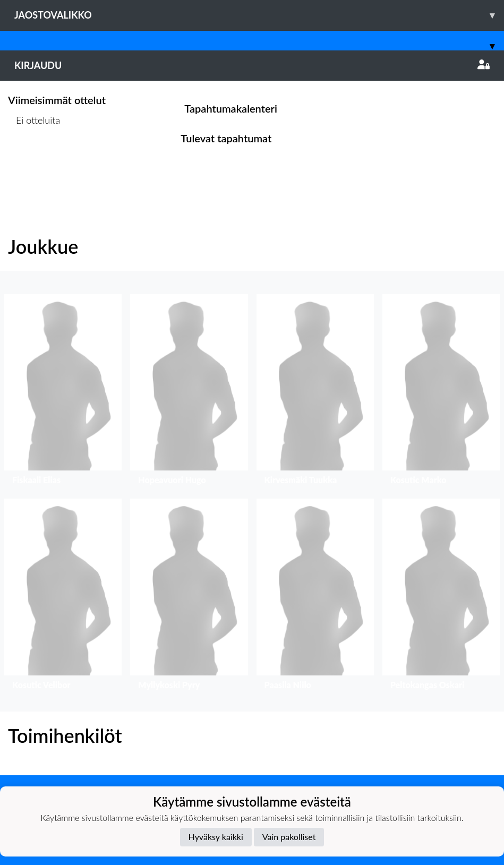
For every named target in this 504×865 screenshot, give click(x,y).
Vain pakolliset (289, 837)
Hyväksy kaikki (216, 837)
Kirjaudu (252, 65)
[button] (63, 392)
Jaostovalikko (259, 15)
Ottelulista (34, 161)
